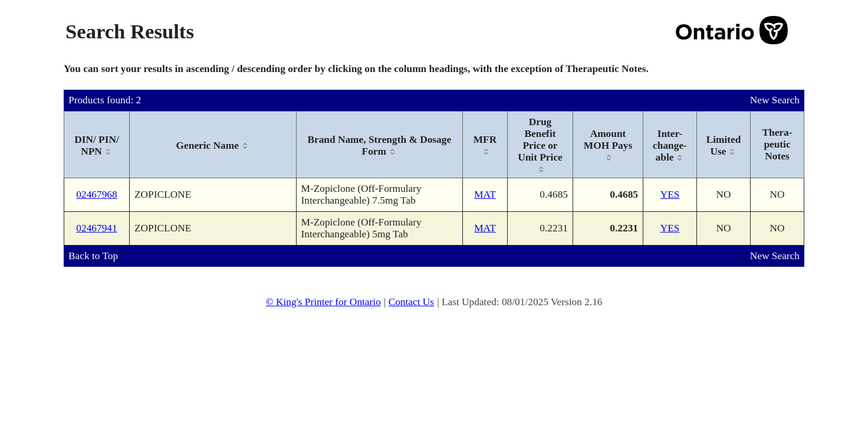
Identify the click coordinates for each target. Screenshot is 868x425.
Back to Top (93, 256)
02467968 (96, 194)
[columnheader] (97, 145)
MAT (485, 194)
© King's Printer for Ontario (323, 302)
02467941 (96, 228)
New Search (775, 100)
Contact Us (412, 302)
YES (670, 194)
